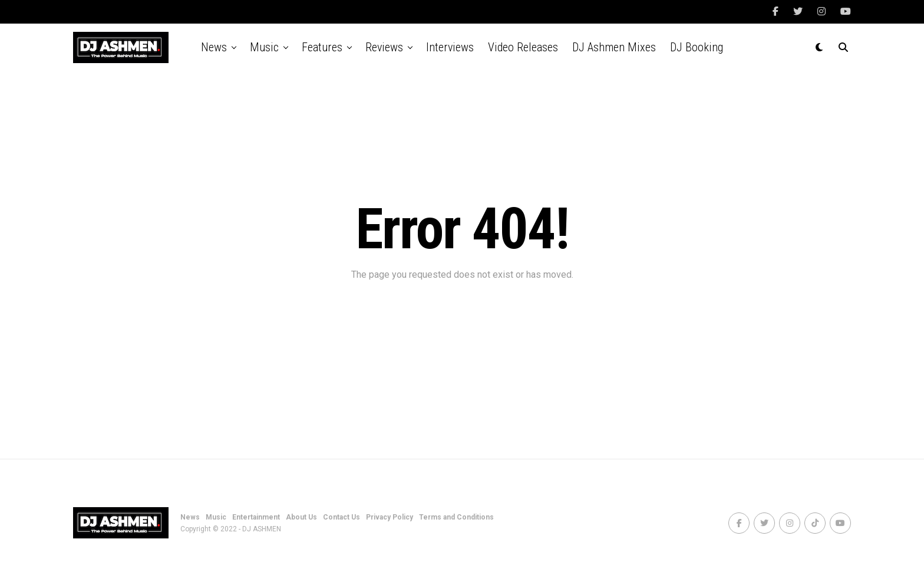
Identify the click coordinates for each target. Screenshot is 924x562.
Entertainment (256, 517)
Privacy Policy (390, 517)
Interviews (450, 47)
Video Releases (523, 47)
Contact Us (341, 517)
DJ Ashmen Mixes (614, 47)
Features (322, 47)
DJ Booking (697, 47)
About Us (301, 517)
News (214, 47)
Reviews (384, 47)
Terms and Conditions (456, 517)
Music (264, 47)
